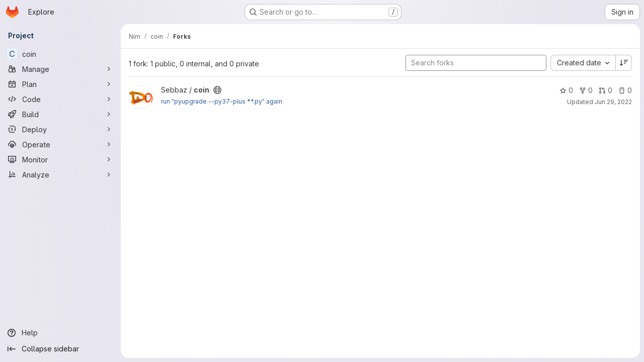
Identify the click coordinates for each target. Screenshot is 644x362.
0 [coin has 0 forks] (586, 90)
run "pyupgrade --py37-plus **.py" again (222, 101)
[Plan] (60, 84)
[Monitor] (60, 159)
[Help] (60, 333)
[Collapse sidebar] (60, 349)
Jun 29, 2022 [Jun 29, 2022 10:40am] (613, 102)
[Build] (60, 114)
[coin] (60, 54)
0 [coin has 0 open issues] (625, 90)
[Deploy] (60, 129)
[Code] (60, 99)
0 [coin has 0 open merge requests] (606, 90)
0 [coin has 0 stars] (566, 90)
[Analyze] (60, 174)
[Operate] (60, 144)
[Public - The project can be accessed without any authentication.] (217, 90)
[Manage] (60, 69)
